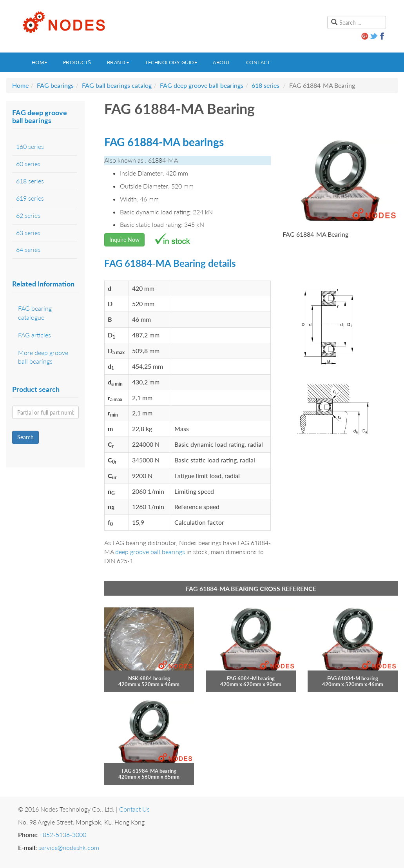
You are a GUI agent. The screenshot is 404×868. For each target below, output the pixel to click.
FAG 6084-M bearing (251, 678)
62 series (28, 215)
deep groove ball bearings (150, 552)
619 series (30, 198)
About (222, 62)
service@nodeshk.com (69, 847)
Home (40, 62)
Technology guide (171, 62)
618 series (265, 85)
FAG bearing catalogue (35, 313)
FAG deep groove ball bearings (202, 85)
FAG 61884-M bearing (353, 678)
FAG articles (34, 335)
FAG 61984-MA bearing (149, 771)
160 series (30, 146)
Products (77, 62)
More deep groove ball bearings (43, 357)
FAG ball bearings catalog (117, 85)
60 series (28, 164)
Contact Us (134, 809)
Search (25, 437)
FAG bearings (55, 85)
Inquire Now (124, 240)
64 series (28, 249)
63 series (28, 233)
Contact (258, 62)
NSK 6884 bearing (149, 678)
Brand (118, 62)
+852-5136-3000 (63, 834)
